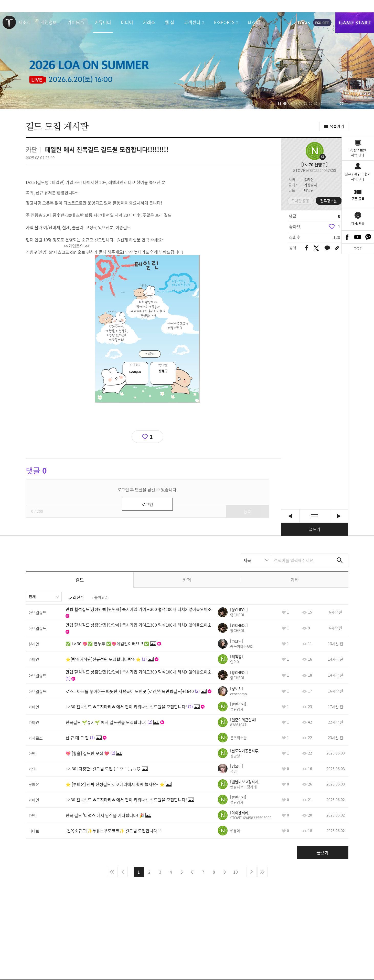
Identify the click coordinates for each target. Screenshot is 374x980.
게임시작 (355, 23)
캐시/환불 (358, 223)
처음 (112, 872)
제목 (247, 560)
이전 (123, 872)
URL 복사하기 (337, 248)
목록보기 (315, 516)
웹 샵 (170, 22)
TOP (358, 249)
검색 (340, 560)
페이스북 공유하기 (307, 248)
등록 (247, 511)
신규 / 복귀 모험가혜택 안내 (358, 176)
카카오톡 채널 (368, 237)
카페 (187, 580)
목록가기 (337, 126)
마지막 (262, 872)
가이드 (74, 22)
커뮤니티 (103, 22)
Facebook (347, 237)
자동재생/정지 (280, 104)
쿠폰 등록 (358, 198)
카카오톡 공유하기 (327, 248)
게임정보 (49, 22)
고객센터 (192, 22)
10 (236, 872)
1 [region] (339, 227)
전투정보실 (329, 201)
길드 (80, 580)
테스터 (254, 22)
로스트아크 (9, 22)
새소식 (25, 22)
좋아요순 (101, 597)
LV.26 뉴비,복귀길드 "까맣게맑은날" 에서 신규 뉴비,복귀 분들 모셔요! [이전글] (290, 516)
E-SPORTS (224, 22)
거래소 (149, 22)
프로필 (315, 151)
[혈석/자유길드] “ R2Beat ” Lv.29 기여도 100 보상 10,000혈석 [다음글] (339, 516)
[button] (271, 104)
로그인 (304, 23)
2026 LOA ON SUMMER (187, 61)
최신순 (78, 597)
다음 (252, 872)
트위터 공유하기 (316, 248)
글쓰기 (314, 529)
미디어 (127, 22)
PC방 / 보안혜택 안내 (358, 153)
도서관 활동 (300, 201)
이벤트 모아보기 (342, 104)
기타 (295, 580)
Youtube (358, 237)
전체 (32, 597)
